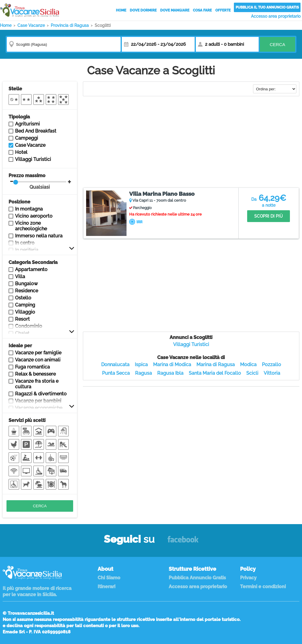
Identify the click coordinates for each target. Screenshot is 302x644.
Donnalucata (115, 365)
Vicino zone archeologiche (31, 226)
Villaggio (25, 312)
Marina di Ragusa (216, 365)
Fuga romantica (32, 367)
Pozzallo (271, 365)
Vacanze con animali (38, 360)
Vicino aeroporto (34, 216)
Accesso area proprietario (276, 16)
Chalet (22, 333)
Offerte (223, 10)
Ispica (141, 365)
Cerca (277, 44)
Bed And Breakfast (36, 131)
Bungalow (26, 284)
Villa (20, 277)
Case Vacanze (30, 145)
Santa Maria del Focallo (215, 373)
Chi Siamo (109, 578)
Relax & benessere (35, 374)
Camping (25, 305)
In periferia (27, 250)
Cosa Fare (202, 10)
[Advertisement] (191, 143)
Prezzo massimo (38, 181)
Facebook (183, 542)
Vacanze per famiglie (38, 353)
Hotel (21, 152)
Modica (248, 365)
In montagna (29, 209)
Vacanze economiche (39, 408)
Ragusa (143, 373)
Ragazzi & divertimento (41, 394)
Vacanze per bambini (38, 401)
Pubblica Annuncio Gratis (197, 578)
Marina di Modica (172, 365)
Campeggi (27, 138)
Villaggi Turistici (191, 344)
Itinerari (106, 587)
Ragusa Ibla (170, 373)
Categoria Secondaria (33, 262)
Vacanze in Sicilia (29, 10)
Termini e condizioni (263, 587)
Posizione (19, 202)
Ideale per (20, 346)
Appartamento (31, 269)
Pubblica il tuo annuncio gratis (267, 7)
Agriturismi (27, 124)
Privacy (248, 578)
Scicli (252, 373)
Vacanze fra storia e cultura (37, 384)
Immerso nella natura (39, 236)
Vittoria (272, 373)
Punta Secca (116, 373)
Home (121, 10)
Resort (22, 319)
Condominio (29, 326)
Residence (27, 291)
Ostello (23, 298)
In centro (25, 243)
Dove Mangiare (175, 10)
